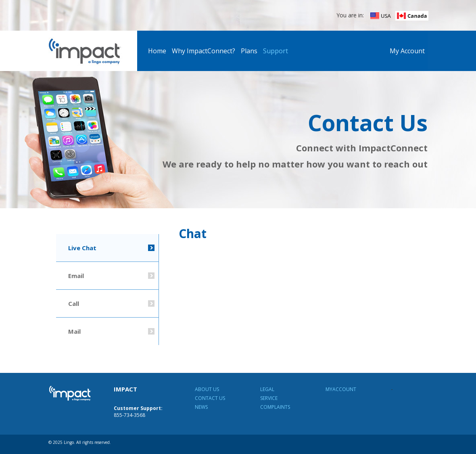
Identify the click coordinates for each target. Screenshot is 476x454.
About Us (207, 389)
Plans (249, 51)
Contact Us (210, 398)
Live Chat (82, 248)
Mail (74, 331)
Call (74, 303)
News (201, 407)
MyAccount (341, 389)
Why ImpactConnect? (204, 51)
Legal (267, 389)
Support (276, 51)
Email (76, 276)
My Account (407, 51)
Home (157, 51)
